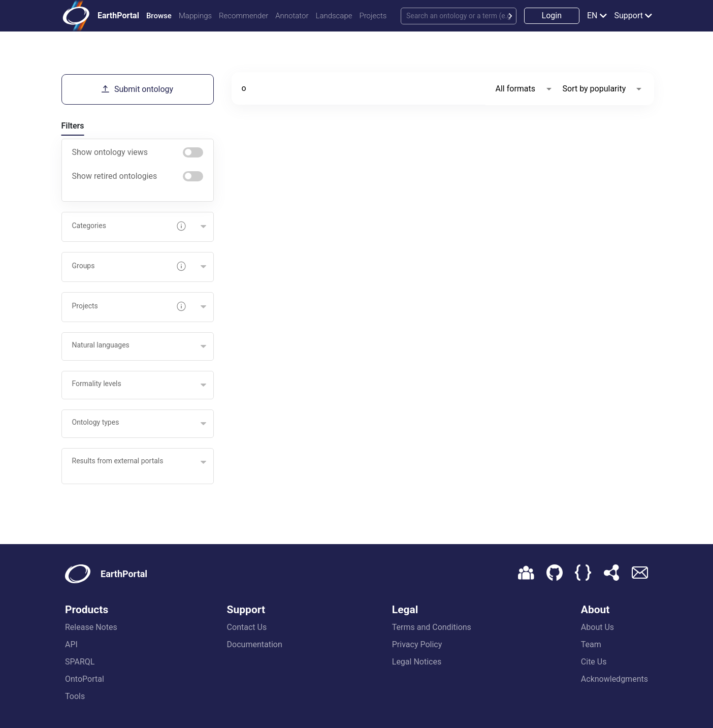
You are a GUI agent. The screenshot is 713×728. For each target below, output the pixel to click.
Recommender (244, 16)
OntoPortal (85, 679)
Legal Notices (417, 662)
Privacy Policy (417, 644)
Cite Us (594, 662)
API (71, 644)
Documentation (255, 644)
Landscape (334, 16)
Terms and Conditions (432, 627)
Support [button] (629, 15)
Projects (373, 16)
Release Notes (91, 627)
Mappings (195, 16)
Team (591, 644)
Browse (159, 16)
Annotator (292, 16)
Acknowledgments (614, 679)
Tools (75, 696)
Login (552, 15)
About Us (597, 627)
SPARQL (80, 662)
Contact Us (247, 627)
